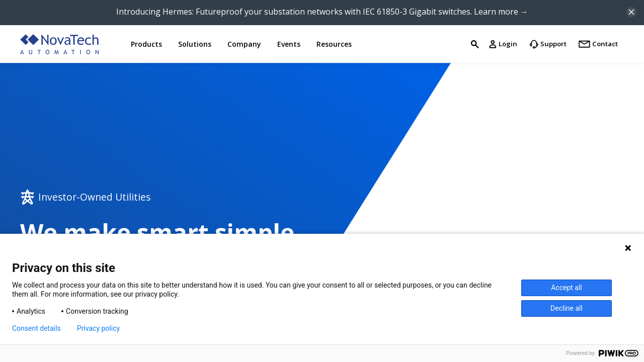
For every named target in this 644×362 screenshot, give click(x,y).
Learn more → (501, 12)
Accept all (567, 288)
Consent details (36, 328)
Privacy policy (98, 328)
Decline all (567, 308)
